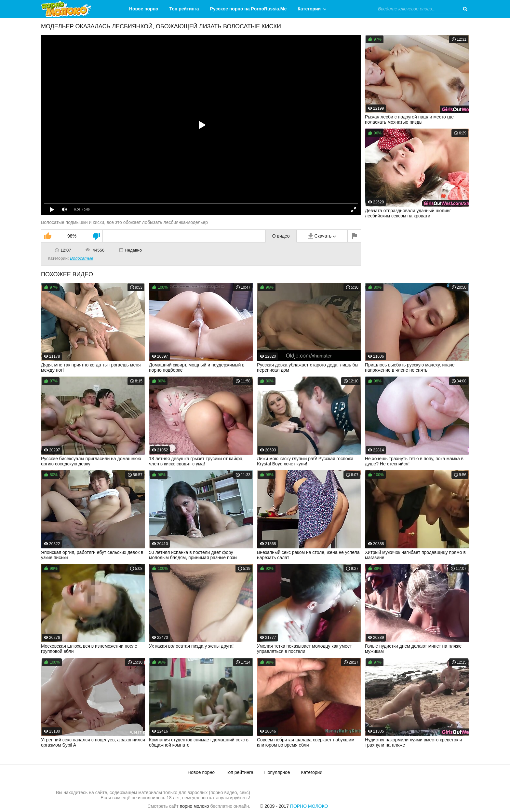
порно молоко (195, 806)
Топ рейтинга (184, 9)
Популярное (277, 772)
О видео (281, 236)
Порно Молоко (309, 806)
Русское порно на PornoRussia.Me (248, 9)
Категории (309, 9)
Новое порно (144, 9)
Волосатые (82, 258)
